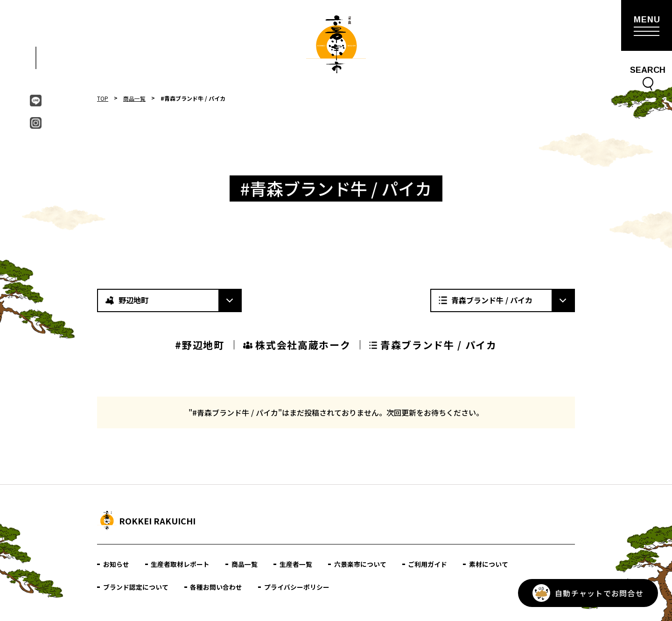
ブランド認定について (136, 587)
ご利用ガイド (428, 564)
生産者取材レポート (181, 564)
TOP (103, 98)
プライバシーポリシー (297, 587)
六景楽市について (361, 564)
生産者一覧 (296, 564)
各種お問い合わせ (217, 587)
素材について (490, 564)
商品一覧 (134, 98)
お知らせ (116, 564)
